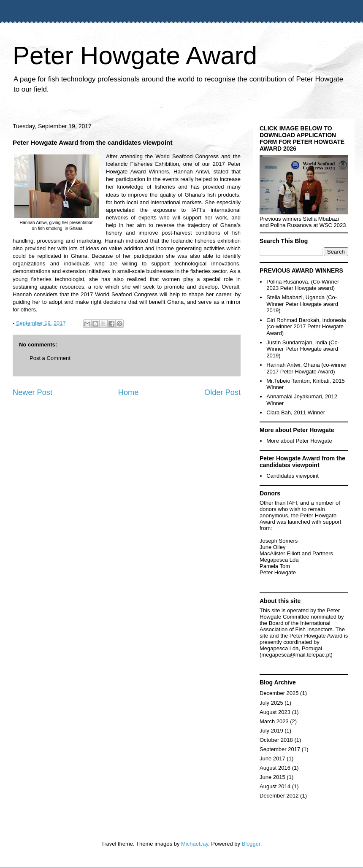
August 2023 (275, 712)
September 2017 (280, 749)
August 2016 (275, 768)
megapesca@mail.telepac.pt (296, 655)
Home (129, 392)
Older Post (222, 392)
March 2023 (274, 721)
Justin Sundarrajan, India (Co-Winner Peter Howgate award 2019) (303, 349)
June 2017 (272, 758)
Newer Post (33, 392)
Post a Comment (50, 358)
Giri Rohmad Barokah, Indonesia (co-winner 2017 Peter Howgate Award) (306, 327)
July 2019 (271, 731)
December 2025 (279, 693)
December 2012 (279, 796)
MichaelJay (195, 844)
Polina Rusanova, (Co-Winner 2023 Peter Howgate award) (303, 285)
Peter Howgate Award (135, 55)
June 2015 (272, 777)
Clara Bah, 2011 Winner (296, 412)
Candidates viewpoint (293, 476)
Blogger (251, 844)
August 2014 (275, 786)
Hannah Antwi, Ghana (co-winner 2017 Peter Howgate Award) (307, 368)
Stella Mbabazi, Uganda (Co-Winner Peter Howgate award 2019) (302, 304)
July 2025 (271, 703)
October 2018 (276, 740)
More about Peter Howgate (299, 441)
